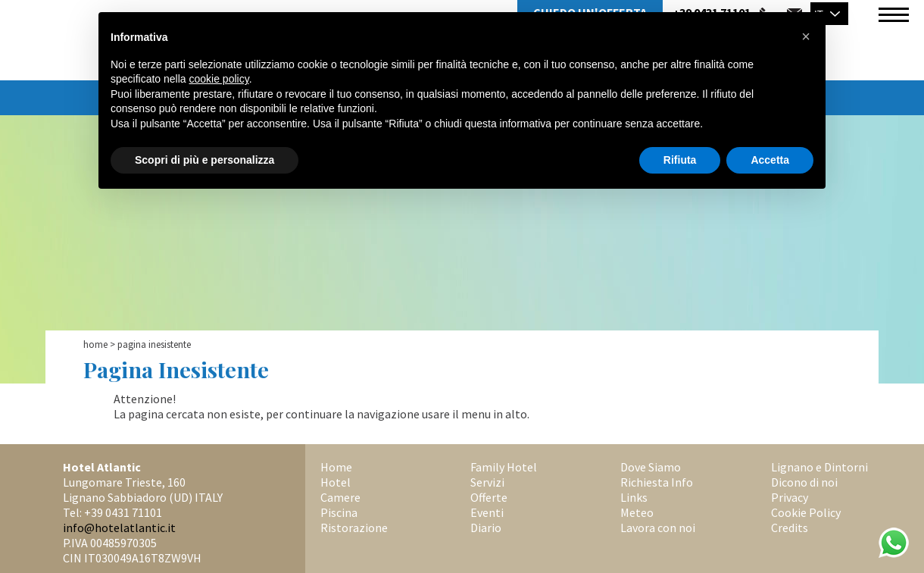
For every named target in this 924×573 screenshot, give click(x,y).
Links (634, 497)
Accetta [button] (770, 160)
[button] (806, 36)
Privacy (790, 497)
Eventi (487, 512)
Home (95, 344)
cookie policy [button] (219, 79)
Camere (340, 497)
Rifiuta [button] (680, 160)
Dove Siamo (651, 467)
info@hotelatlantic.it (119, 528)
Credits (790, 528)
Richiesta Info (657, 482)
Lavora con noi (658, 528)
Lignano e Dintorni (819, 467)
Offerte (489, 497)
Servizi (487, 482)
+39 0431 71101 (123, 512)
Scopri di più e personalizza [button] (204, 160)
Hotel (336, 482)
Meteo (637, 512)
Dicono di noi (804, 482)
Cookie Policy (806, 512)
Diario (486, 528)
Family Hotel (504, 467)
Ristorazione (354, 528)
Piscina (339, 512)
